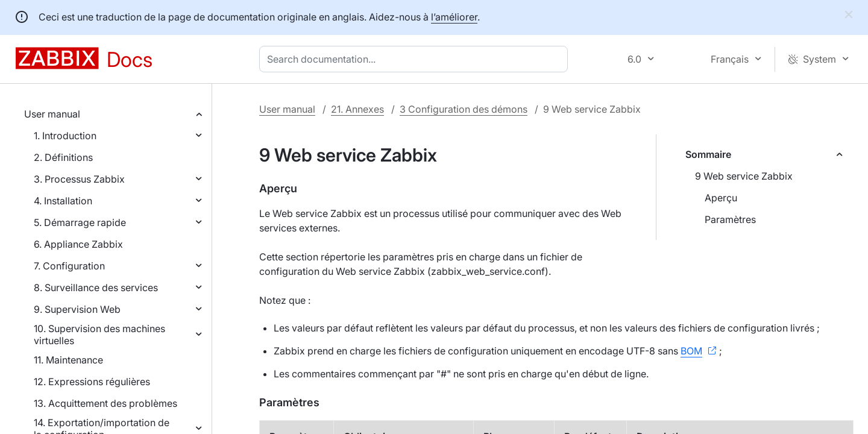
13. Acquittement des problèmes (105, 403)
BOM (691, 351)
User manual (52, 114)
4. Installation (63, 201)
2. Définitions (63, 157)
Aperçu (721, 198)
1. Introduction (65, 136)
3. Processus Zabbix (79, 179)
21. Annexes (357, 109)
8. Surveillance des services (96, 288)
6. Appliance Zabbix (78, 244)
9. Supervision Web (77, 309)
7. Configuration (69, 266)
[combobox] (416, 59)
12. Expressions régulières (92, 382)
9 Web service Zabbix (744, 176)
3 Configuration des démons (464, 109)
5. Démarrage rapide (80, 222)
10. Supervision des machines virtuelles (99, 335)
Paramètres (730, 219)
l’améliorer (454, 17)
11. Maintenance (68, 360)
